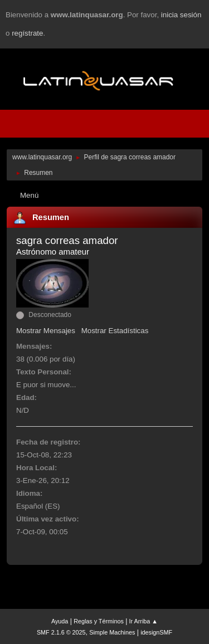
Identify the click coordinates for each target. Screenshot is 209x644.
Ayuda (60, 621)
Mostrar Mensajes (46, 331)
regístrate (27, 33)
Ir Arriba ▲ (144, 621)
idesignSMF (156, 632)
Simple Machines (112, 632)
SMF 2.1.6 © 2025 (61, 632)
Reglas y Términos (99, 621)
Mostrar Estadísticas (115, 331)
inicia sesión (181, 15)
